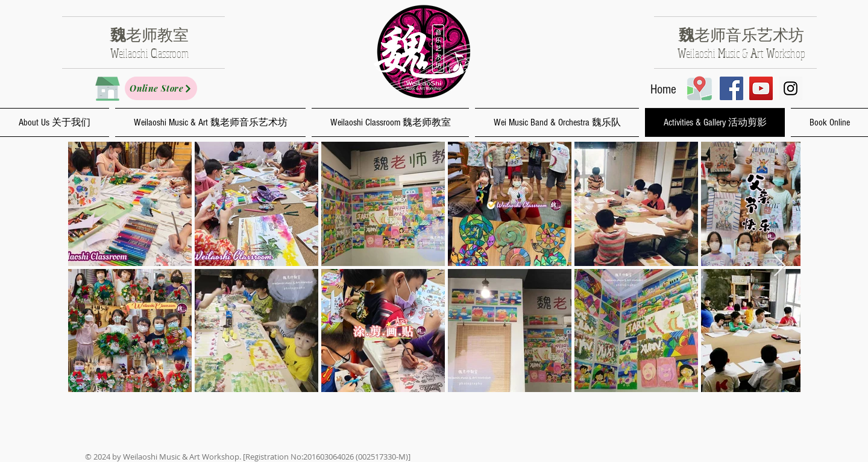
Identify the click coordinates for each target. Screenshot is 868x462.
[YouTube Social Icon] (761, 88)
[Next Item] (780, 266)
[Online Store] (161, 88)
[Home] (663, 90)
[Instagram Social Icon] (791, 88)
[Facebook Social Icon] (731, 88)
